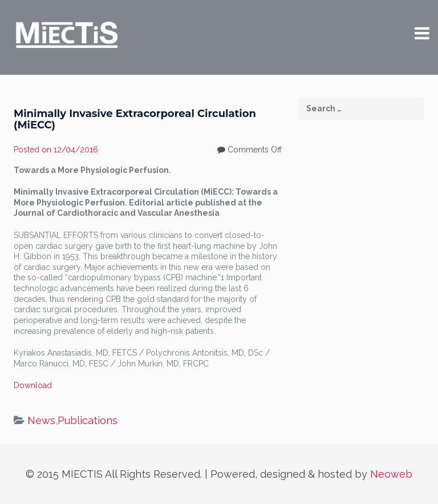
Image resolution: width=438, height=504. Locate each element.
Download (33, 385)
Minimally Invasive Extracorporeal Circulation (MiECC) (135, 119)
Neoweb (391, 474)
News (41, 420)
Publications (88, 420)
